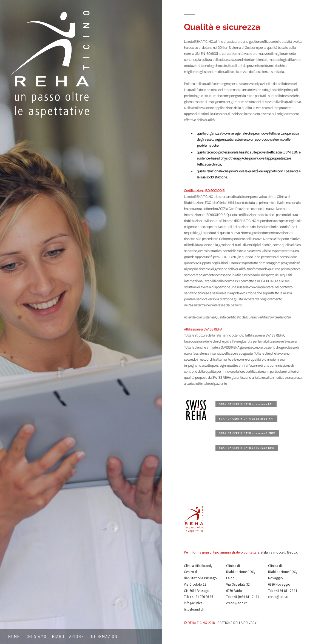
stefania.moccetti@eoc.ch (280, 552)
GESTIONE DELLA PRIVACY (237, 623)
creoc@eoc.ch (237, 603)
